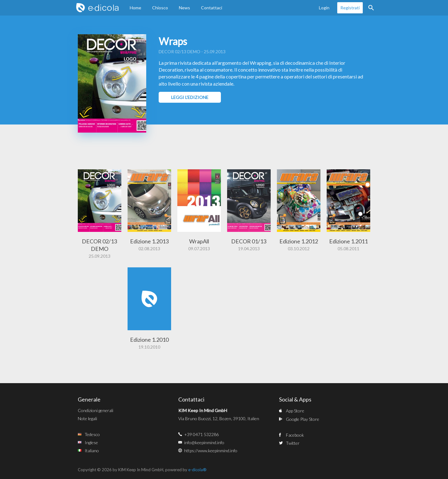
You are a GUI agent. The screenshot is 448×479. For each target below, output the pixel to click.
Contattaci (212, 8)
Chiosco (160, 8)
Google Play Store (303, 419)
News (184, 8)
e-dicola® (197, 470)
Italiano (92, 451)
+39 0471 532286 (201, 434)
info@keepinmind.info (204, 442)
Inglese (91, 442)
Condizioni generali (96, 410)
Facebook (295, 435)
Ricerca (371, 8)
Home (135, 8)
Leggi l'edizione (190, 97)
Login (324, 8)
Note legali (87, 418)
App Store (295, 411)
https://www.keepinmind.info (211, 451)
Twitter (293, 443)
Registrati (350, 8)
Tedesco (92, 434)
